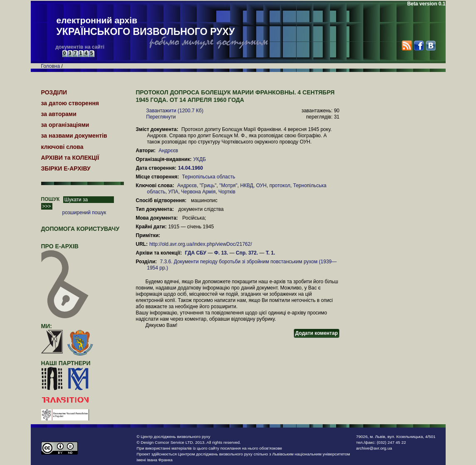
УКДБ (200, 159)
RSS (407, 46)
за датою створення (70, 103)
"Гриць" (208, 186)
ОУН (261, 186)
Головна (51, 66)
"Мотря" (228, 186)
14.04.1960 (191, 168)
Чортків (227, 192)
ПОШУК (51, 199)
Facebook (418, 46)
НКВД (247, 186)
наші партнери (66, 363)
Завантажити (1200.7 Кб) (175, 111)
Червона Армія (199, 192)
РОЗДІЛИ (54, 92)
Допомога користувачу (80, 229)
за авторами (59, 114)
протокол (280, 186)
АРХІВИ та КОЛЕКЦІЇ (70, 158)
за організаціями (65, 125)
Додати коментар (316, 333)
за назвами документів (74, 136)
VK (430, 46)
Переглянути (161, 117)
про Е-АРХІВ (65, 250)
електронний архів (146, 27)
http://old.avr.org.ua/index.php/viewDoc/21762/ (201, 244)
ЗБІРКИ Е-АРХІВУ (66, 168)
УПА (173, 192)
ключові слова (62, 147)
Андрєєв (168, 151)
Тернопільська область (209, 177)
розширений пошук (84, 213)
